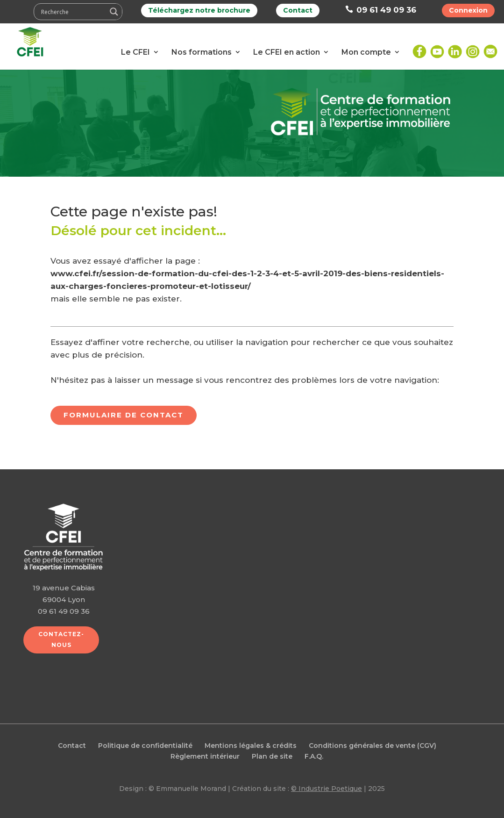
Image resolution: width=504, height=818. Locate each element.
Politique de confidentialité (145, 746)
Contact (298, 10)
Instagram (473, 48)
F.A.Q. (314, 756)
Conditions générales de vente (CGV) (373, 746)
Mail (490, 48)
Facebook (419, 48)
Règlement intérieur (205, 756)
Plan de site (272, 756)
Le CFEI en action (287, 52)
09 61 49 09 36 (381, 10)
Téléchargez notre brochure (199, 10)
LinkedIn (455, 48)
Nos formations (202, 52)
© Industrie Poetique (327, 789)
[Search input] (72, 12)
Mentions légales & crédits (251, 746)
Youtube (437, 48)
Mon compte (366, 52)
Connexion (468, 10)
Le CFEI (135, 52)
